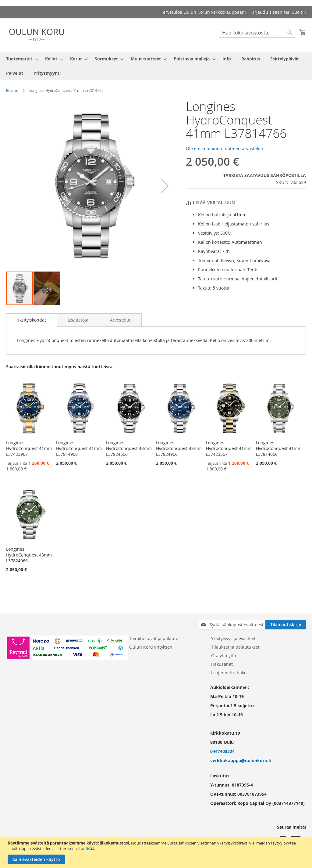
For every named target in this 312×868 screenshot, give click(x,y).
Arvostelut (120, 320)
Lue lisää (86, 848)
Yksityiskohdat (32, 320)
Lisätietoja (78, 320)
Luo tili (299, 12)
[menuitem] (20, 59)
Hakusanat (222, 664)
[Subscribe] (286, 625)
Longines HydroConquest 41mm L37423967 (29, 448)
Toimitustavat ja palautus (155, 638)
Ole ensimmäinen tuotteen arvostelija (224, 148)
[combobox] (257, 33)
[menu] (156, 66)
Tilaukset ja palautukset (235, 647)
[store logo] (37, 35)
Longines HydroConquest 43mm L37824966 (179, 448)
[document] (157, 852)
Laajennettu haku (229, 673)
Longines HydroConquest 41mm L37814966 (79, 448)
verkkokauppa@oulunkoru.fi (241, 760)
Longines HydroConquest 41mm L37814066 (279, 448)
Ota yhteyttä (224, 656)
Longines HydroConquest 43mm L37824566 (129, 448)
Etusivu (12, 90)
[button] (165, 185)
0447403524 (222, 751)
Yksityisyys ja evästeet (233, 638)
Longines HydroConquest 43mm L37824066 (29, 555)
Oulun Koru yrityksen (151, 647)
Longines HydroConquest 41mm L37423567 (229, 448)
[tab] (32, 320)
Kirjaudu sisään (266, 12)
